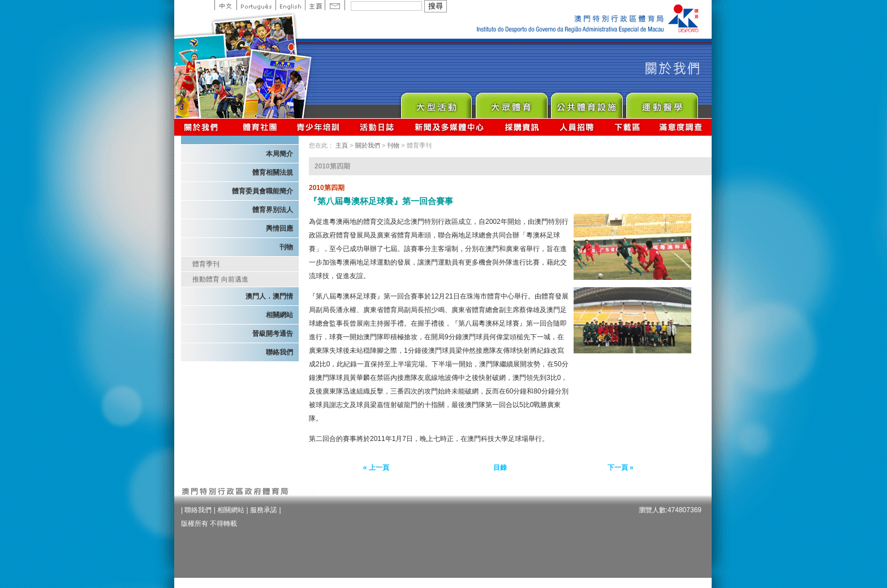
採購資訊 (522, 127)
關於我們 (203, 127)
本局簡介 (279, 154)
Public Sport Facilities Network (586, 103)
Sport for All (511, 103)
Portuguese (256, 5)
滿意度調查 (681, 127)
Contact (335, 5)
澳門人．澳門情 (269, 296)
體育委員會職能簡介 (262, 191)
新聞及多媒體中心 (450, 127)
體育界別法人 (273, 210)
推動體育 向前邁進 (220, 279)
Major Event (436, 103)
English (290, 5)
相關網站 (279, 315)
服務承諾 (264, 510)
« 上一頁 (376, 468)
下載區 (627, 127)
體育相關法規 (273, 172)
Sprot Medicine (662, 103)
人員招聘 (577, 127)
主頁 (315, 5)
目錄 (500, 468)
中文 (225, 5)
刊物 (286, 247)
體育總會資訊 (260, 127)
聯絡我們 (279, 352)
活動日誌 (378, 127)
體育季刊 (206, 264)
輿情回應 (279, 228)
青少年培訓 (318, 127)
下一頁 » (621, 468)
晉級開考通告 (273, 334)
